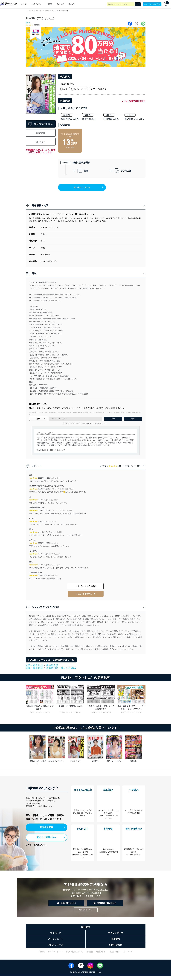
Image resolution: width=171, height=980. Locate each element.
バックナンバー (80, 89)
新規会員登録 (47, 829)
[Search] (138, 4)
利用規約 (42, 956)
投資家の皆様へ (115, 956)
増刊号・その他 (97, 89)
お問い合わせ (116, 949)
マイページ (23, 4)
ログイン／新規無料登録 (152, 4)
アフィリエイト (55, 943)
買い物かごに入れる (86, 190)
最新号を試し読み (41, 124)
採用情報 (116, 943)
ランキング (60, 4)
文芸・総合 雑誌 (37, 11)
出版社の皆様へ (101, 956)
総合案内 (86, 931)
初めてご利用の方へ (45, 839)
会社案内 (90, 956)
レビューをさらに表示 (87, 589)
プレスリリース (55, 949)
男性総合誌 (48, 11)
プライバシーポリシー (55, 956)
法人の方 (71, 4)
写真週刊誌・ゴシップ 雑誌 (61, 670)
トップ (28, 11)
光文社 (28, 23)
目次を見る (41, 142)
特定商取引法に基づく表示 (75, 956)
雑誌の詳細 (41, 133)
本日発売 (49, 4)
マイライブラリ (36, 4)
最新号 (65, 89)
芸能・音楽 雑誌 (34, 670)
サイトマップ (128, 956)
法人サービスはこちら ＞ (36, 846)
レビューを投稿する (84, 596)
